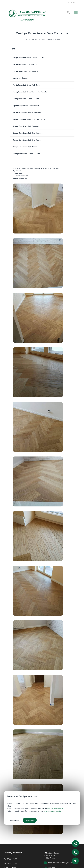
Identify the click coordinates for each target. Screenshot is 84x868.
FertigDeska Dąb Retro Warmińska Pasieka (30, 92)
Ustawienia (14, 820)
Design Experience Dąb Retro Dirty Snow (29, 119)
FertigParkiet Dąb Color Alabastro (26, 154)
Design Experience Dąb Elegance (51, 39)
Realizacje (35, 39)
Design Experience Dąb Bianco (25, 147)
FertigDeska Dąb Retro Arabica (25, 64)
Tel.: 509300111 (72, 2)
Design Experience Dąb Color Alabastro (28, 57)
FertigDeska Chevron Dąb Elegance (27, 112)
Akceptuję (30, 820)
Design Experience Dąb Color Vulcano (28, 133)
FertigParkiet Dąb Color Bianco (25, 71)
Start (26, 39)
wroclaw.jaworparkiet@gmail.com (61, 863)
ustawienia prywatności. (53, 811)
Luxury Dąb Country (20, 78)
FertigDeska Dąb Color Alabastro (26, 99)
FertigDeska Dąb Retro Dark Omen (27, 85)
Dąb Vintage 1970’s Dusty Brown (26, 106)
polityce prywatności (55, 808)
